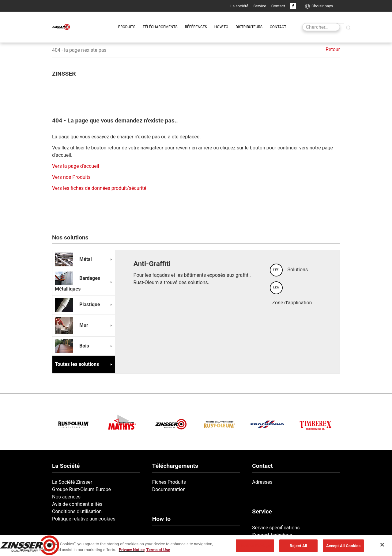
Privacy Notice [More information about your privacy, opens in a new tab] (132, 550)
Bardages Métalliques (77, 284)
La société (239, 6)
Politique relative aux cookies (84, 519)
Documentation (169, 489)
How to (161, 519)
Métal (73, 259)
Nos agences (66, 497)
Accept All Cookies (343, 546)
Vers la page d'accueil (76, 166)
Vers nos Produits (71, 177)
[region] (196, 545)
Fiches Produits (169, 482)
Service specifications (276, 528)
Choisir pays (322, 6)
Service (260, 6)
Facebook (293, 6)
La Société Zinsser (72, 482)
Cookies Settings (255, 546)
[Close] (382, 545)
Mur (72, 325)
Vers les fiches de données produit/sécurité (99, 188)
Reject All (298, 546)
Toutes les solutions (77, 364)
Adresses (262, 482)
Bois (72, 346)
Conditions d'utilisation (77, 511)
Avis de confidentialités (77, 504)
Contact (278, 6)
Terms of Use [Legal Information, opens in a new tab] (158, 550)
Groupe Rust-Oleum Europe (81, 489)
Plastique (77, 304)
